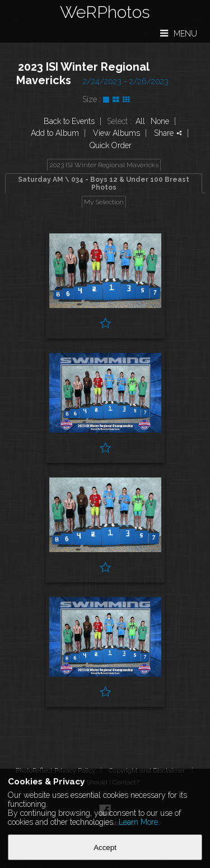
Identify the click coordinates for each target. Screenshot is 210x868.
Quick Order (111, 145)
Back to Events (69, 121)
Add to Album (55, 133)
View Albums (116, 133)
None (160, 121)
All (140, 121)
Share (168, 133)
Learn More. (139, 822)
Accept (105, 848)
